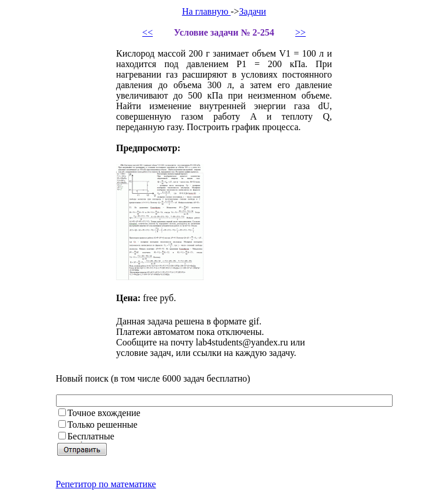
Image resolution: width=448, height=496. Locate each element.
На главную (206, 11)
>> (300, 32)
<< (148, 32)
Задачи (253, 11)
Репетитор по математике (106, 484)
